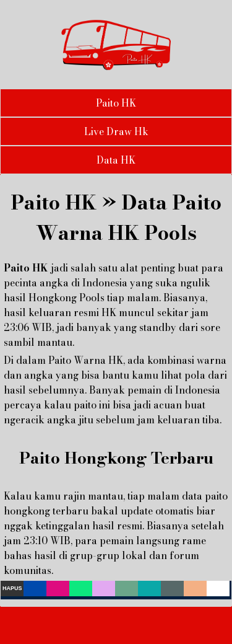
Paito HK (116, 103)
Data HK (116, 160)
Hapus (12, 588)
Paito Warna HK (86, 360)
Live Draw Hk (116, 131)
